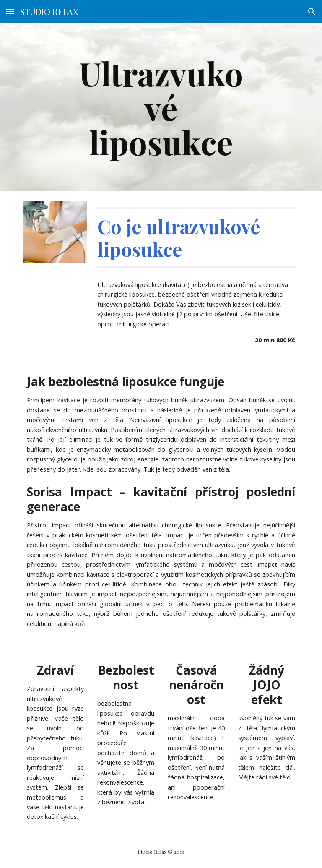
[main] (161, 107)
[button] (10, 12)
